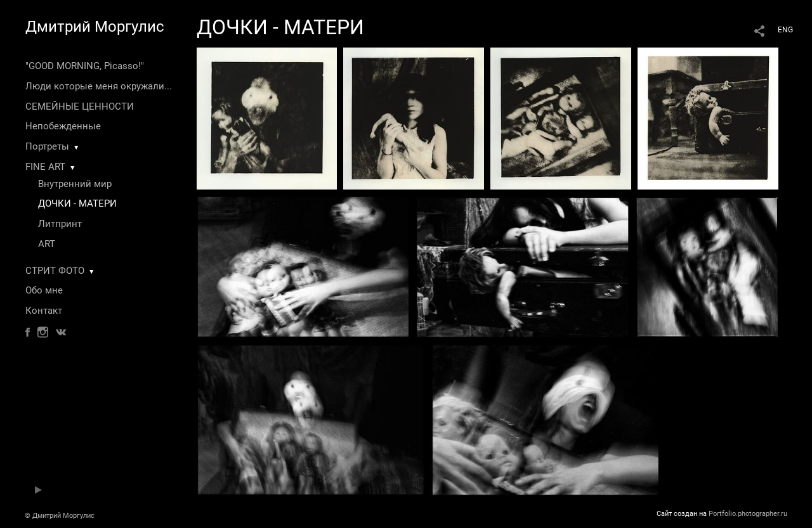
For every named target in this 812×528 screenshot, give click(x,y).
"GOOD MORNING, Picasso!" (85, 66)
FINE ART (45, 167)
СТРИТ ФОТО (55, 271)
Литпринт (60, 224)
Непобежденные (63, 126)
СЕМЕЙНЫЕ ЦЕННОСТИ (80, 106)
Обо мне (44, 290)
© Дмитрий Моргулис (60, 516)
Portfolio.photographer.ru (748, 514)
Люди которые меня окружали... (99, 86)
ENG (785, 30)
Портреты (47, 146)
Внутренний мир (75, 184)
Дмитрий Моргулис (95, 27)
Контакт (44, 311)
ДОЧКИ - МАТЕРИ (77, 203)
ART (47, 244)
